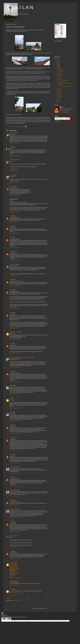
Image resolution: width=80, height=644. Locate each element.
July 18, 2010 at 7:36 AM (15, 260)
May (58, 91)
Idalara (11, 147)
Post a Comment (11, 596)
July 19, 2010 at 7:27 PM (15, 381)
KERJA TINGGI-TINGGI (62, 82)
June (58, 89)
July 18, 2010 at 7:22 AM (15, 233)
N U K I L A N (20, 7)
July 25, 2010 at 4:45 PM (15, 496)
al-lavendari (12, 536)
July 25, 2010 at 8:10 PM (15, 518)
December (59, 70)
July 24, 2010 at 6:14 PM (15, 434)
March (59, 94)
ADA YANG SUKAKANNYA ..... (63, 80)
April (58, 92)
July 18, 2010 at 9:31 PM (15, 353)
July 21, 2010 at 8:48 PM (15, 394)
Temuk (11, 216)
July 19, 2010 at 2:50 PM (15, 367)
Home (28, 598)
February (59, 96)
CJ (10, 398)
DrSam (11, 412)
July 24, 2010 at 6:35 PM (15, 463)
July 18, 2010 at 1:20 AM (15, 143)
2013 (57, 63)
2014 (57, 61)
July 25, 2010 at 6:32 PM (15, 505)
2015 (57, 59)
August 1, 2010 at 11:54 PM (15, 547)
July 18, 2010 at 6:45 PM (15, 339)
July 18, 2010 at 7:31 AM (15, 247)
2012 (57, 64)
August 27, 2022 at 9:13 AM (15, 585)
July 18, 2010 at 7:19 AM (15, 222)
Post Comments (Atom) (17, 600)
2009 (57, 100)
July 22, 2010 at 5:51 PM (15, 408)
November (59, 71)
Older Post (47, 598)
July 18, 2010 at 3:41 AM (15, 171)
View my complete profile (65, 112)
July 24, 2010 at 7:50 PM (15, 473)
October (59, 73)
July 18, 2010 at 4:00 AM (15, 212)
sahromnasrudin (13, 467)
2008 (57, 102)
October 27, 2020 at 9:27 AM (15, 578)
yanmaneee (12, 563)
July (58, 78)
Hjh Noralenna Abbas (14, 332)
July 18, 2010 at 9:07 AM (15, 328)
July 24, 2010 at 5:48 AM (15, 421)
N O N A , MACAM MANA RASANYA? (65, 87)
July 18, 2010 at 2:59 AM (15, 156)
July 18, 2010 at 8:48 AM (15, 309)
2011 (57, 66)
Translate (58, 122)
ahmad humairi (13, 160)
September (60, 75)
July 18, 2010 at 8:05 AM (15, 275)
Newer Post (9, 598)
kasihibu (11, 186)
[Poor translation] (9, 619)
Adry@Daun (12, 133)
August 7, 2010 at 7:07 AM (15, 558)
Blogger (45, 609)
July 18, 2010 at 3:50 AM (15, 182)
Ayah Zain (12, 175)
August (59, 77)
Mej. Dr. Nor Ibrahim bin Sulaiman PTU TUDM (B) (20, 357)
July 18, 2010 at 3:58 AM (15, 195)
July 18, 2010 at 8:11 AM (15, 286)
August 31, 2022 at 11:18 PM (16, 593)
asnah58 (11, 385)
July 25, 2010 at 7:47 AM (15, 486)
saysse (11, 589)
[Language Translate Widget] (62, 119)
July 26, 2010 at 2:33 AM (15, 532)
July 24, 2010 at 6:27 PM (15, 450)
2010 (57, 68)
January (59, 98)
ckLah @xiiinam (13, 264)
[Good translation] (4, 619)
